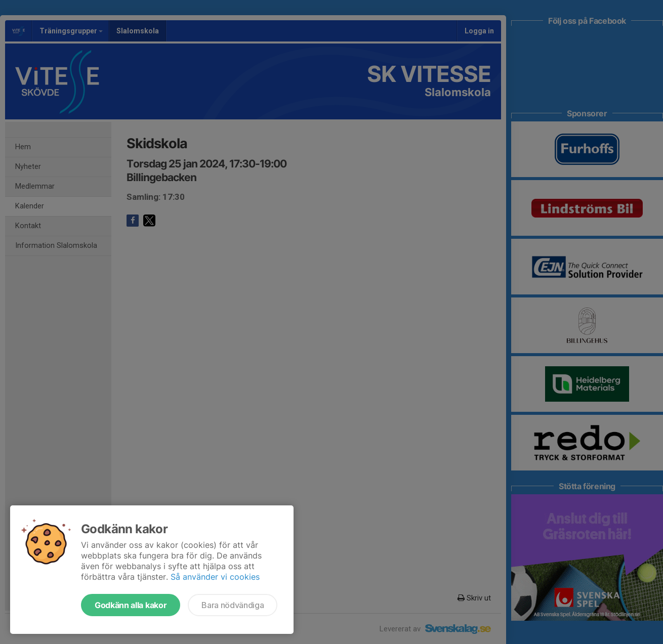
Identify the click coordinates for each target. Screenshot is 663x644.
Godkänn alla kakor (131, 605)
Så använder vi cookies (215, 577)
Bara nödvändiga (233, 605)
